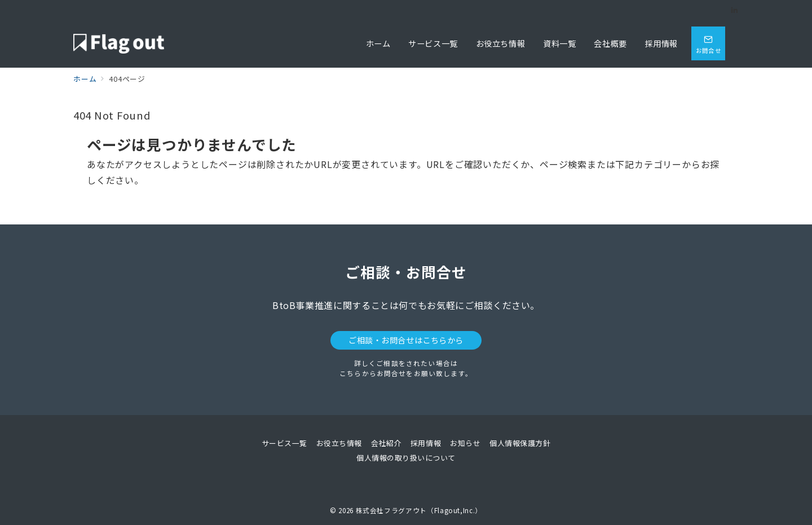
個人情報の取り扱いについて (406, 458)
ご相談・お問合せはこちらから (406, 340)
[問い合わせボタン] (708, 43)
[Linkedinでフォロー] (735, 10)
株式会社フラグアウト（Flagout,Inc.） (419, 510)
